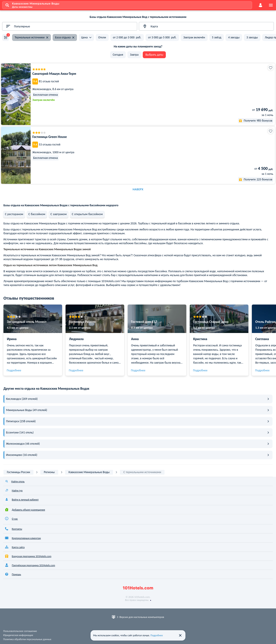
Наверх (138, 189)
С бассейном (37, 214)
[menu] (271, 5)
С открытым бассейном (87, 214)
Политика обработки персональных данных (27, 639)
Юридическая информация (18, 635)
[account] (260, 5)
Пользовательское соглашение (20, 631)
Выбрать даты (154, 55)
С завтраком (59, 214)
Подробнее (14, 370)
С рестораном (14, 214)
